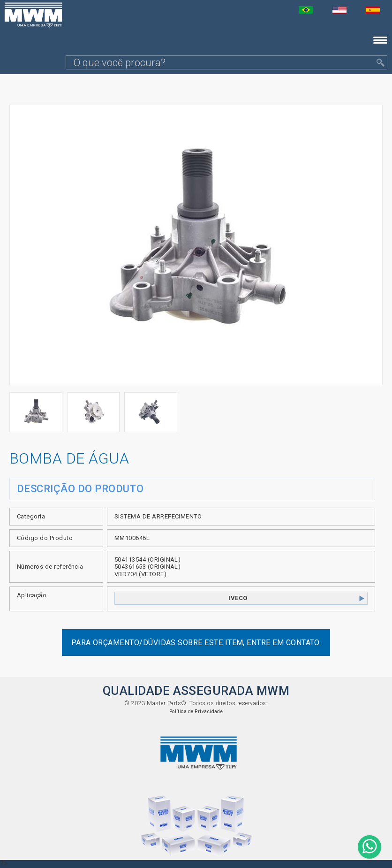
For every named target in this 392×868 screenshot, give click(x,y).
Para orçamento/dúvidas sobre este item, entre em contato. (196, 643)
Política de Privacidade (196, 712)
